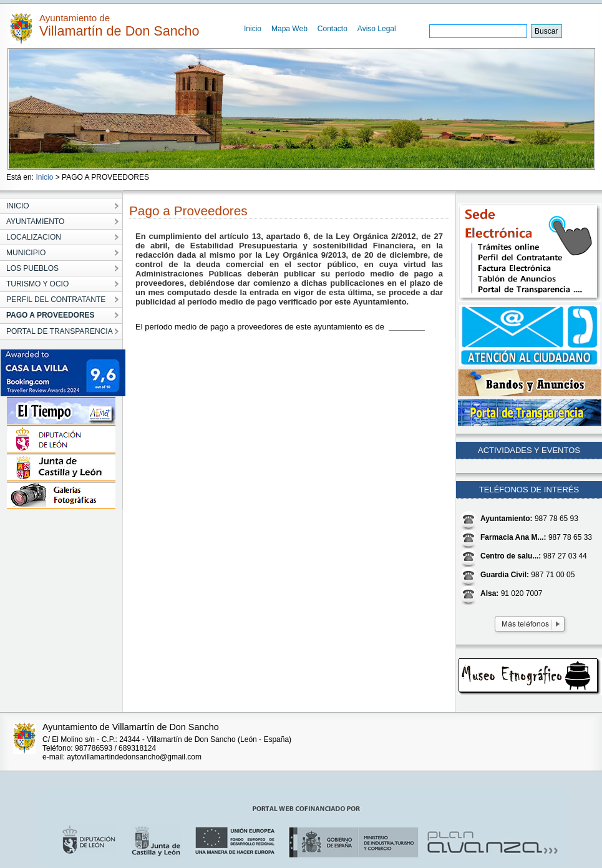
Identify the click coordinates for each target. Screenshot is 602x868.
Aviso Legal (377, 29)
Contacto (333, 29)
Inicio (253, 29)
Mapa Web (289, 29)
